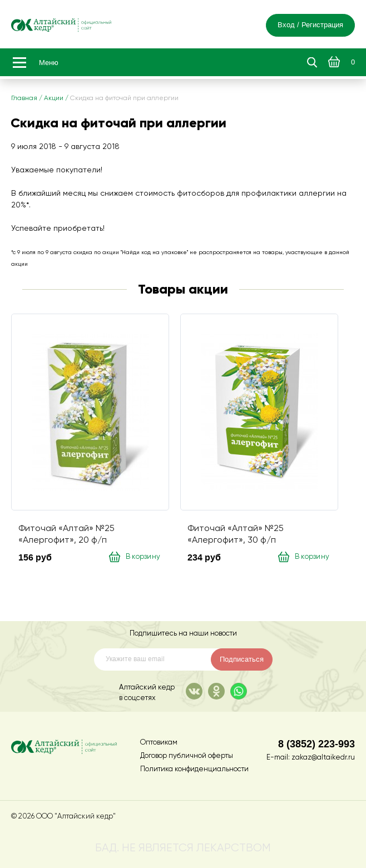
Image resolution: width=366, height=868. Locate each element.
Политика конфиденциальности (194, 769)
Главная (24, 98)
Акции (54, 98)
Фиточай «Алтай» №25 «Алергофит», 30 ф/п (236, 534)
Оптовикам (159, 743)
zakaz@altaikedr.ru (323, 758)
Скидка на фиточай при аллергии (124, 98)
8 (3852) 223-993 (316, 744)
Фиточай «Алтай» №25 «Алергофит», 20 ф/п (66, 534)
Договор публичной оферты (187, 756)
